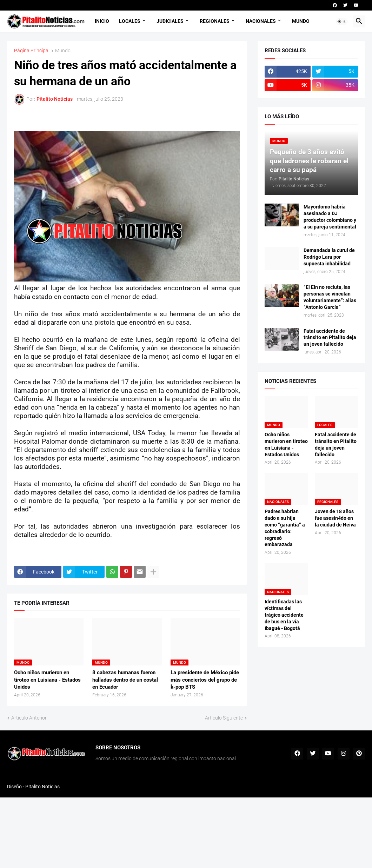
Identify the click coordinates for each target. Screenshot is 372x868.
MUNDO (301, 21)
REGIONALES (215, 21)
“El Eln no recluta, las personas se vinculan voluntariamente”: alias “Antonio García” (330, 297)
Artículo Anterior (29, 718)
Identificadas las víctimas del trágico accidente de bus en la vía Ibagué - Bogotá (284, 615)
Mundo (63, 51)
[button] (342, 21)
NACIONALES (261, 21)
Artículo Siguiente (224, 718)
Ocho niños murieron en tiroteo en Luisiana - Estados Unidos (47, 680)
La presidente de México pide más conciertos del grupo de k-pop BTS (205, 680)
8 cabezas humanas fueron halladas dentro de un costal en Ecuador (125, 680)
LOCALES (130, 21)
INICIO (102, 21)
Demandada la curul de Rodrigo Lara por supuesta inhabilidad (329, 257)
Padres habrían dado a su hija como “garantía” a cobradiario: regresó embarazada (285, 528)
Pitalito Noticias (42, 787)
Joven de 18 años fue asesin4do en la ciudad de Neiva (335, 518)
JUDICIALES (170, 21)
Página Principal (32, 51)
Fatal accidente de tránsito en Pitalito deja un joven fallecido (330, 338)
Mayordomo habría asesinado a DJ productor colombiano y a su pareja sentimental (330, 217)
